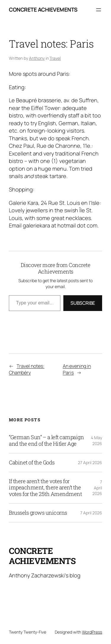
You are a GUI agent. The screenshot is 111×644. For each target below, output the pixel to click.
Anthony (37, 58)
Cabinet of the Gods (32, 463)
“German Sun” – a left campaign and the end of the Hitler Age (46, 441)
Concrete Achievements (43, 10)
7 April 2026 (97, 488)
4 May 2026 (96, 440)
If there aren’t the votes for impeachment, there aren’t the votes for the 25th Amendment (45, 488)
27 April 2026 (90, 462)
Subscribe (83, 303)
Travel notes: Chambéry (27, 369)
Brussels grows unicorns (38, 513)
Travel (55, 58)
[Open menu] (99, 10)
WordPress (92, 632)
